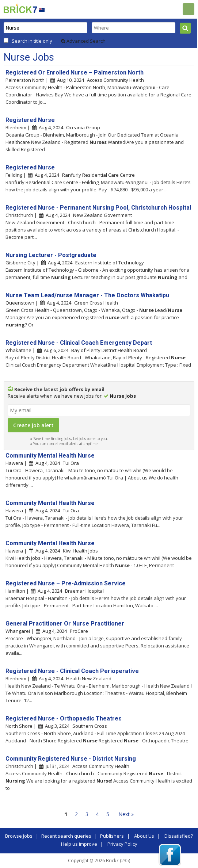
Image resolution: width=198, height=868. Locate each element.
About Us (144, 836)
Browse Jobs (19, 836)
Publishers (112, 836)
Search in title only (32, 41)
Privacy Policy (122, 844)
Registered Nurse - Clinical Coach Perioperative (72, 671)
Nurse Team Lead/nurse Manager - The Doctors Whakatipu (87, 295)
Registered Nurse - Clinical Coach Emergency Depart (79, 343)
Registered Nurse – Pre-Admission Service (66, 583)
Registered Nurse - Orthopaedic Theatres (64, 718)
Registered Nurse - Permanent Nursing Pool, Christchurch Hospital (98, 208)
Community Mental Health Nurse (50, 456)
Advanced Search (83, 41)
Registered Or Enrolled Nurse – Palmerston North (75, 72)
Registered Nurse (30, 120)
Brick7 (20, 8)
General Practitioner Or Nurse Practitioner (65, 624)
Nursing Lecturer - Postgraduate (51, 255)
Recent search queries (66, 836)
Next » (126, 814)
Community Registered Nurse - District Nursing (71, 759)
